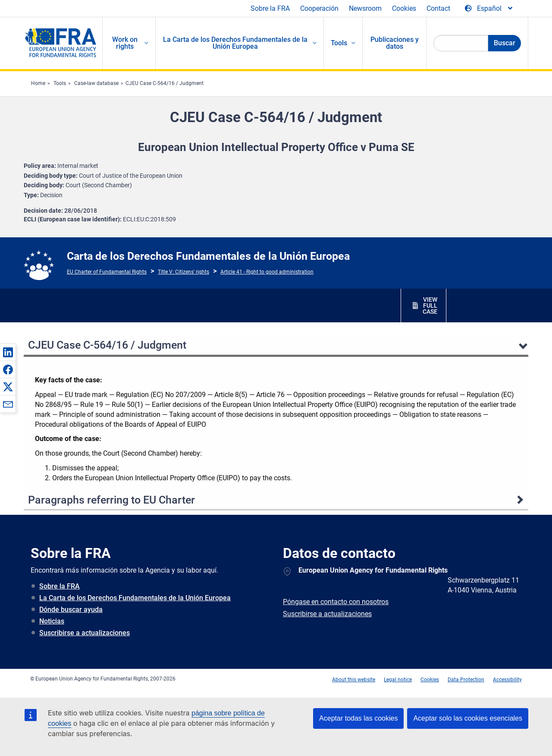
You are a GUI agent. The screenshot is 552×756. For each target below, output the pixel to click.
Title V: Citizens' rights (183, 272)
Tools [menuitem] (339, 43)
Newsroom (365, 8)
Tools (60, 83)
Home (38, 83)
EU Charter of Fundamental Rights (107, 272)
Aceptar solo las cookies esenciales (468, 718)
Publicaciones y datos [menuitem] (395, 43)
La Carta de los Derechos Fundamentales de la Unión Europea (135, 598)
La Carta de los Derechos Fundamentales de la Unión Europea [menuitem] (235, 43)
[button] (8, 352)
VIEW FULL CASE (430, 306)
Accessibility (507, 680)
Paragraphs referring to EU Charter (111, 500)
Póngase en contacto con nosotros (336, 602)
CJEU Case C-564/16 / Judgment (165, 83)
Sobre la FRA (270, 8)
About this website (354, 680)
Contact (438, 8)
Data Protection (466, 680)
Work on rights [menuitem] (125, 43)
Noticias (52, 621)
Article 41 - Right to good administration (267, 272)
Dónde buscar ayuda (71, 610)
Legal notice (398, 680)
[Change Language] (489, 9)
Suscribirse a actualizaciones (85, 633)
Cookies (404, 8)
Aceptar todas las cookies (358, 718)
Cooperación (319, 8)
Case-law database (96, 83)
